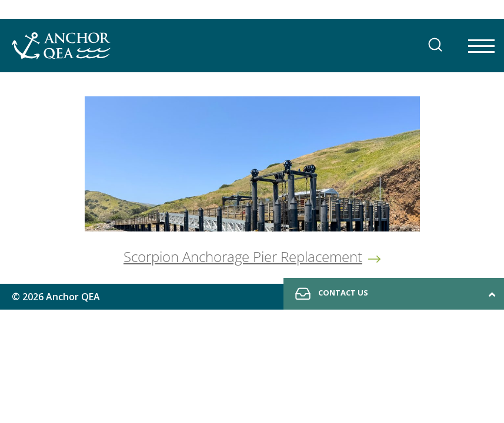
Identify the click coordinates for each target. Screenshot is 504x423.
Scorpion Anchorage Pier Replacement (243, 256)
